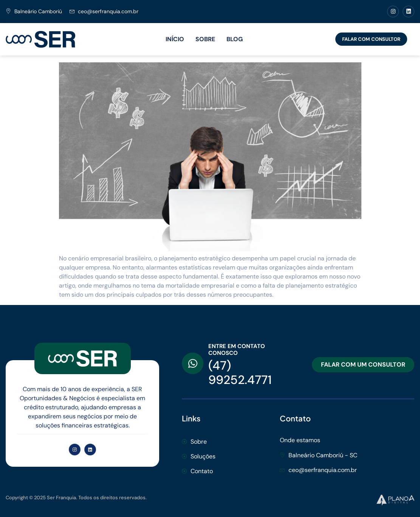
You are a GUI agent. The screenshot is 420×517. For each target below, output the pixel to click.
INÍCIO (175, 39)
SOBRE (205, 39)
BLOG (235, 39)
